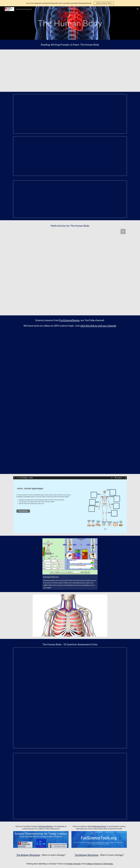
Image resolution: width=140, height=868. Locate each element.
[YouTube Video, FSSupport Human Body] (41, 71)
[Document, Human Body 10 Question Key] (70, 786)
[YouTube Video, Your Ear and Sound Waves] (99, 349)
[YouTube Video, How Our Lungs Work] (41, 384)
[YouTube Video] (99, 71)
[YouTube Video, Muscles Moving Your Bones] (99, 384)
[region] (70, 3)
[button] (138, 9)
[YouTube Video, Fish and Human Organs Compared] (99, 420)
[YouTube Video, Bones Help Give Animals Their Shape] (99, 456)
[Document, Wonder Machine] (70, 156)
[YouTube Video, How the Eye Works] (41, 456)
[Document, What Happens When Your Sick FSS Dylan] (70, 199)
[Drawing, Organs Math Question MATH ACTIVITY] (70, 271)
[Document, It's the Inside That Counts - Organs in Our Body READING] (70, 114)
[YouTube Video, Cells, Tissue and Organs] (41, 349)
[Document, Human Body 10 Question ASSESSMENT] (70, 698)
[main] (70, 23)
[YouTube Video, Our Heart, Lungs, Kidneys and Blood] (41, 420)
